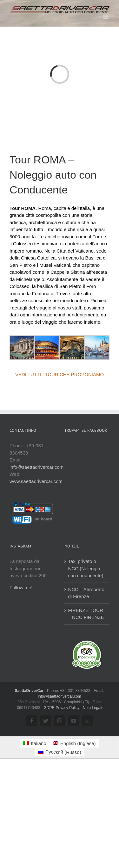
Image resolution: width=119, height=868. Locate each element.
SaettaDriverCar (30, 691)
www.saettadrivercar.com (36, 481)
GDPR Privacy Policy (62, 708)
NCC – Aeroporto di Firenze (86, 593)
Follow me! (21, 587)
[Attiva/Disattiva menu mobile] (106, 17)
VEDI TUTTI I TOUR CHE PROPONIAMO (60, 374)
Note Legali (93, 708)
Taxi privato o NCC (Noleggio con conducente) (86, 568)
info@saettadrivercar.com (36, 467)
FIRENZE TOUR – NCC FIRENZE (86, 614)
